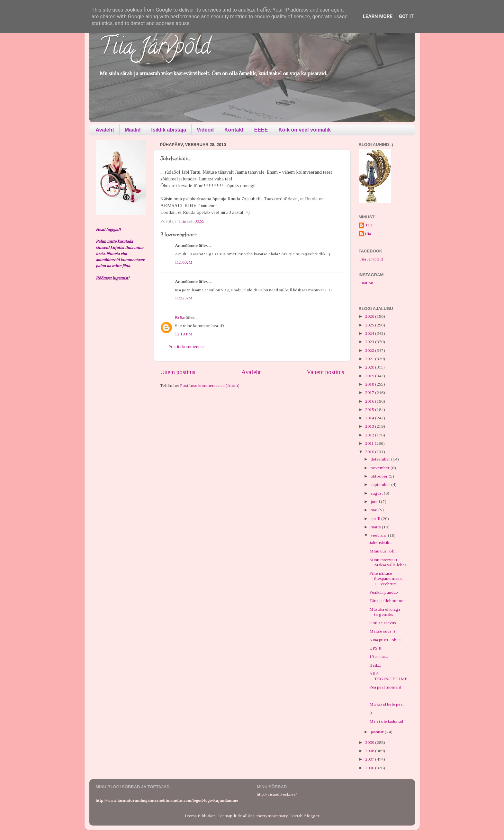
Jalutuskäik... (381, 543)
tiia (368, 234)
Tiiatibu (366, 283)
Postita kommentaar (187, 347)
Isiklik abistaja (169, 130)
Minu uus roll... (383, 551)
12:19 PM (184, 334)
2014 (370, 418)
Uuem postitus (178, 372)
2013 (370, 426)
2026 (370, 316)
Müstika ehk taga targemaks (385, 612)
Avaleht (105, 130)
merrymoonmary (272, 816)
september (381, 484)
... (371, 696)
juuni (376, 502)
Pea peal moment (385, 687)
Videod (205, 130)
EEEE (261, 130)
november (381, 468)
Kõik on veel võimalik (305, 130)
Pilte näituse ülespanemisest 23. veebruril (386, 578)
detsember (381, 459)
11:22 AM (184, 298)
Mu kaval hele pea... (387, 704)
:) (371, 712)
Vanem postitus (325, 372)
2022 (370, 350)
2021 (370, 359)
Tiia (369, 225)
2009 (370, 742)
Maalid (133, 130)
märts (376, 527)
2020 (370, 367)
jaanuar (378, 732)
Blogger (311, 816)
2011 (370, 443)
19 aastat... (379, 657)
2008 (370, 751)
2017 (370, 393)
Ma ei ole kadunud (386, 721)
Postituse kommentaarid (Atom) (210, 385)
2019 (370, 376)
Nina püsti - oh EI (386, 640)
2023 (370, 342)
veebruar (379, 535)
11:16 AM (184, 262)
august (377, 493)
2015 (370, 410)
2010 (370, 452)
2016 (370, 401)
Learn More (378, 16)
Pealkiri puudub (384, 592)
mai (374, 510)
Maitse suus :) (382, 631)
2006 (370, 768)
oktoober (380, 476)
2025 (370, 325)
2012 (370, 435)
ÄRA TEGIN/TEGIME (388, 676)
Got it (406, 16)
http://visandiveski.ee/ (277, 794)
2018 (370, 384)
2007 (370, 759)
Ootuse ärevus (383, 623)
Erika (180, 318)
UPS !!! (376, 648)
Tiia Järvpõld (155, 49)
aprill (376, 519)
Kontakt (234, 130)
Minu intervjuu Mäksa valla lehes (388, 562)
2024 (370, 333)
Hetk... (375, 665)
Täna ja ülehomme (386, 601)
